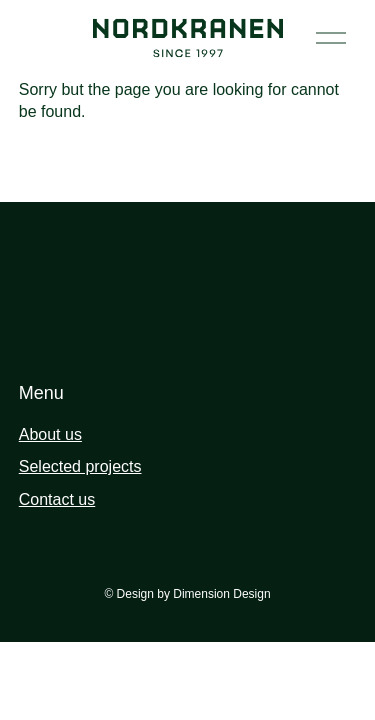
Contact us (57, 499)
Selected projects (80, 466)
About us (50, 434)
